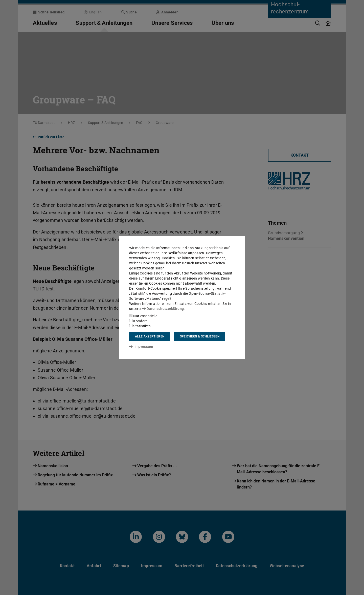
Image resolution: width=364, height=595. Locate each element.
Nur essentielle (143, 316)
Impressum (141, 347)
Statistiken (140, 326)
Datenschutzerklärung (163, 309)
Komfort (138, 321)
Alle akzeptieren (150, 336)
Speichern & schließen (200, 336)
